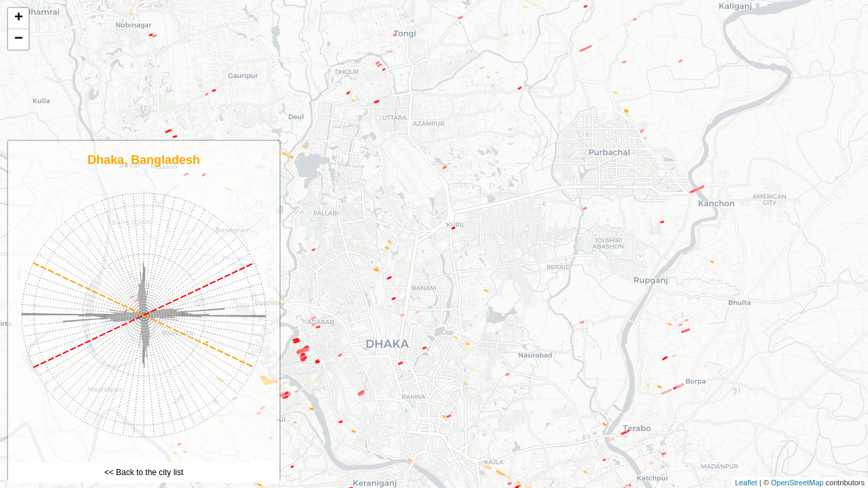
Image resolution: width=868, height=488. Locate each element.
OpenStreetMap (797, 483)
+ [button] (19, 18)
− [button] (19, 39)
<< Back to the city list (144, 472)
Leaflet (746, 483)
